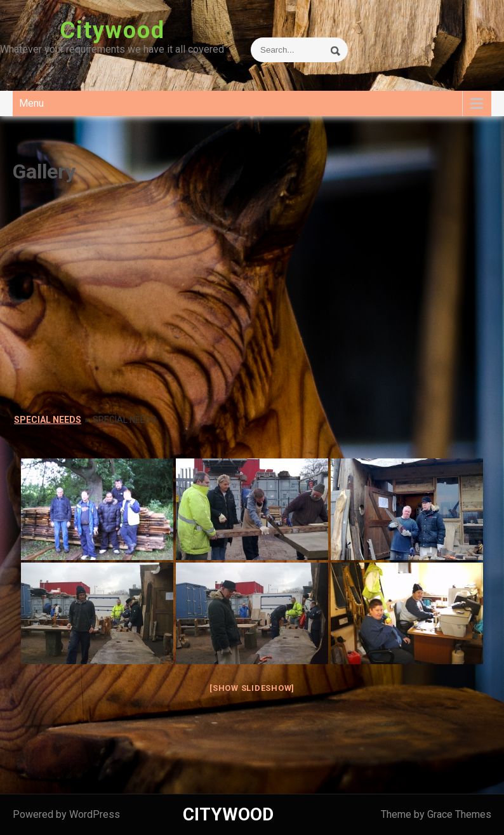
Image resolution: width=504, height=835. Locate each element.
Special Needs (48, 420)
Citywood (112, 30)
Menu (31, 103)
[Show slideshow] (252, 688)
